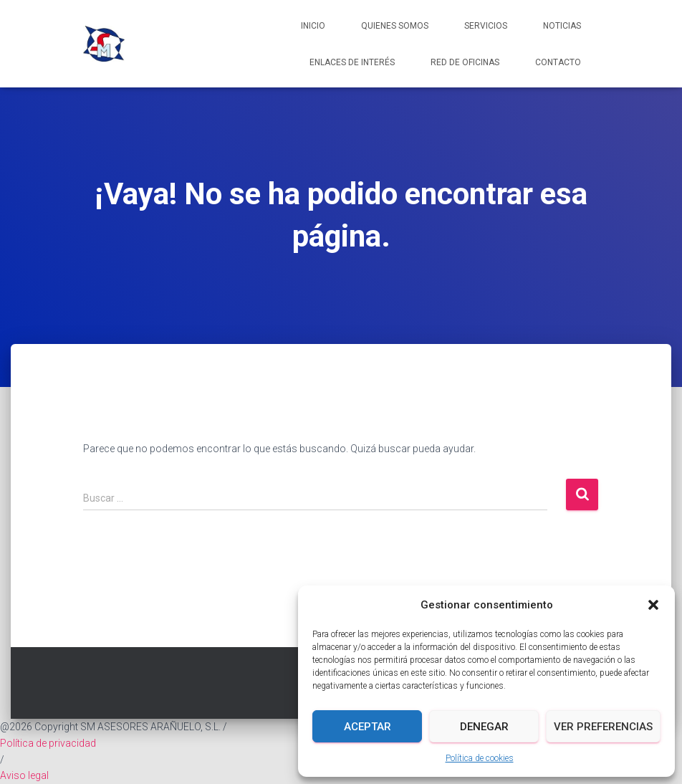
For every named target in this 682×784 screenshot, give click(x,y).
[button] (653, 605)
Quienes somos (395, 26)
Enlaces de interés (352, 62)
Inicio (313, 26)
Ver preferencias (603, 727)
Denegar (484, 727)
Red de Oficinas (465, 62)
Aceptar (368, 727)
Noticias (562, 26)
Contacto (558, 62)
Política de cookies (480, 758)
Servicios (486, 26)
